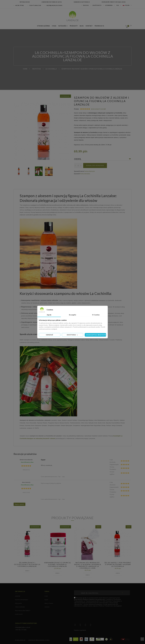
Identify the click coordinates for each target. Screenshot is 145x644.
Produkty (74, 26)
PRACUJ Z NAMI (49, 603)
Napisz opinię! (19, 504)
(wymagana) (98, 602)
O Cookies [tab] (96, 315)
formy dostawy (85, 174)
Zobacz (27, 571)
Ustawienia (108, 5)
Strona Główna (43, 26)
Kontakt (89, 26)
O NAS (46, 596)
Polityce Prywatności (106, 606)
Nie (63, 477)
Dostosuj (72, 335)
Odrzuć (50, 335)
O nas (54, 26)
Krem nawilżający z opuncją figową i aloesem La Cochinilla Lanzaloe (57, 564)
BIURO (46, 600)
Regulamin (18, 603)
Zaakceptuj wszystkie (96, 335)
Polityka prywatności (22, 600)
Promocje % (99, 26)
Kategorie (62, 26)
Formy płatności (20, 607)
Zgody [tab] (49, 315)
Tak (59, 477)
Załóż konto (96, 5)
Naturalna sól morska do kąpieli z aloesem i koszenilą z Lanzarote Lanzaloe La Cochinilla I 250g (88, 565)
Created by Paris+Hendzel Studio (39, 640)
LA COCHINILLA (48, 53)
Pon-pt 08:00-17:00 (34, 5)
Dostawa (18, 596)
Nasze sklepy (19, 614)
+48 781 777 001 (19, 5)
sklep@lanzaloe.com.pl (54, 5)
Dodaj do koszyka (95, 165)
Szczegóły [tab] (73, 315)
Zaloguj (85, 5)
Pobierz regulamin (80, 630)
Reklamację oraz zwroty (23, 611)
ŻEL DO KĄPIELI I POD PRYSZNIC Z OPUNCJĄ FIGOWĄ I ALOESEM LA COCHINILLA (118, 564)
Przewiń (142, 639)
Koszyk (128, 26)
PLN (118, 5)
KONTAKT (47, 607)
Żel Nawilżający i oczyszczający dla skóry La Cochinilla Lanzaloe (27, 564)
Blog (82, 26)
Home (25, 69)
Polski (126, 5)
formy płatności (90, 171)
